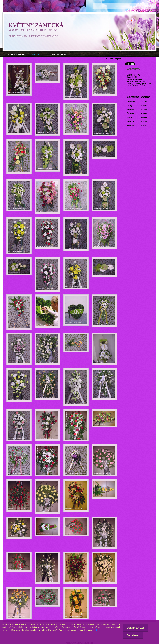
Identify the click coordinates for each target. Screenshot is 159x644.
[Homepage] (16, 54)
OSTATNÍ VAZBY (58, 54)
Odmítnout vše (135, 628)
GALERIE (37, 54)
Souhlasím (133, 635)
